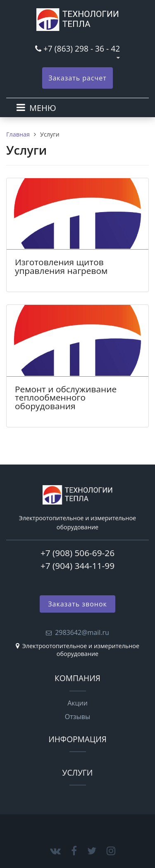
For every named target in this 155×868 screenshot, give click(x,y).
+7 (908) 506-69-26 (77, 553)
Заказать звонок (77, 604)
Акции (77, 703)
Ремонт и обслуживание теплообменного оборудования (66, 398)
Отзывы (77, 717)
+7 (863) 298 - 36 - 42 (82, 48)
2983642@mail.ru (82, 632)
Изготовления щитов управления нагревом (61, 266)
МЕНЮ (43, 108)
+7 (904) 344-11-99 (77, 566)
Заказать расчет (77, 78)
